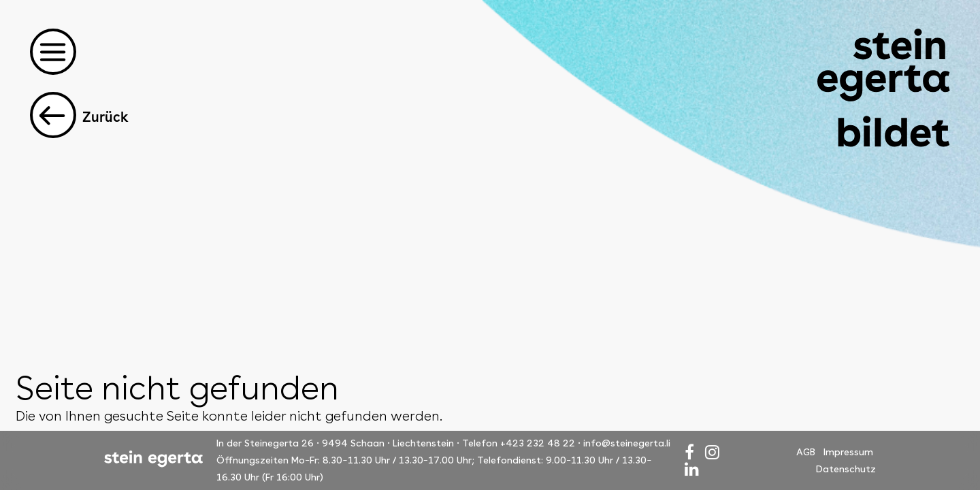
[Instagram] (712, 452)
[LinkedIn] (692, 469)
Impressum (848, 452)
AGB (806, 452)
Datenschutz (846, 469)
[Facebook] (689, 452)
